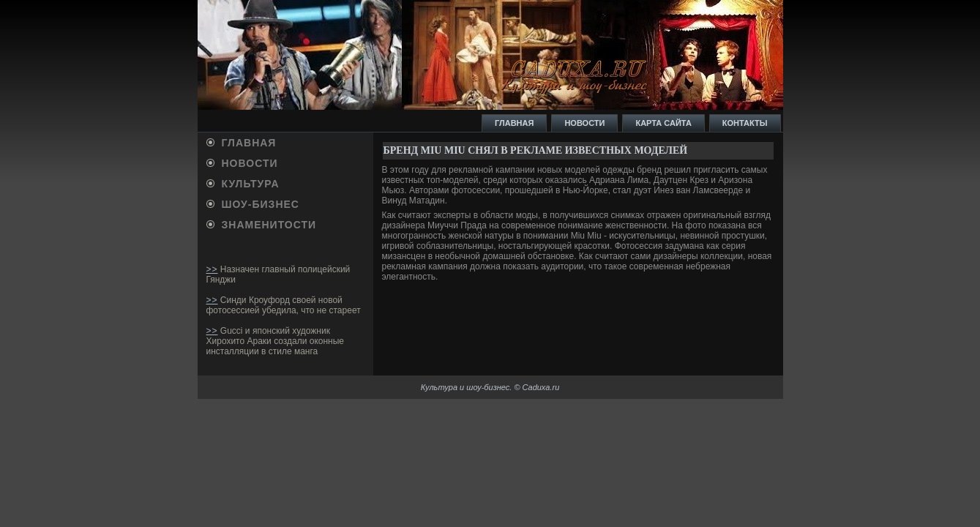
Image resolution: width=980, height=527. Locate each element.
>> (212, 269)
